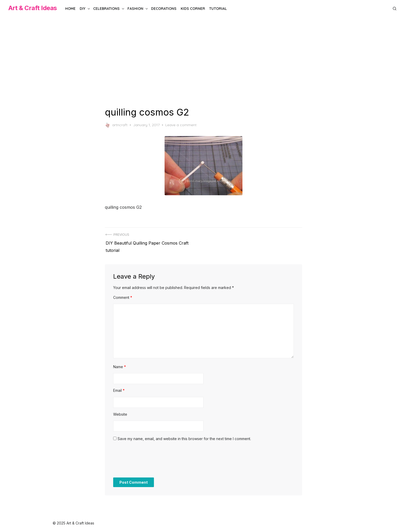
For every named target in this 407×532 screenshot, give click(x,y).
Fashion (135, 9)
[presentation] (153, 460)
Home (70, 9)
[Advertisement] (203, 62)
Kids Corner (193, 9)
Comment (123, 295)
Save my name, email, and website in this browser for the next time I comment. (184, 437)
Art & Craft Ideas (33, 8)
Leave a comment (181, 125)
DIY (83, 9)
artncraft (116, 125)
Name (120, 365)
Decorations (164, 9)
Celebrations (106, 9)
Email (119, 388)
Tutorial (218, 9)
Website (120, 412)
